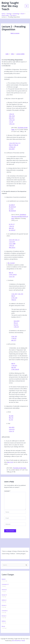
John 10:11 (12, 118)
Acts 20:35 (12, 149)
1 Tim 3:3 (14, 338)
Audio (7, 54)
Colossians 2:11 (5, 584)
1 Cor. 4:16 (12, 143)
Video (12, 54)
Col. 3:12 (16, 325)
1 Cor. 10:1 (20, 294)
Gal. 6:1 (13, 296)
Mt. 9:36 (11, 416)
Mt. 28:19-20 (12, 207)
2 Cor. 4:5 (11, 240)
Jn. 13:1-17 (12, 224)
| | (15, 54)
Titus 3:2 (14, 300)
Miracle (3, 626)
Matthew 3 (4, 600)
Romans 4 (4, 605)
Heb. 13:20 (12, 116)
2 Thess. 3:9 (12, 147)
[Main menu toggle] (27, 6)
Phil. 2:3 (16, 323)
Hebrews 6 (4, 590)
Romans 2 (4, 616)
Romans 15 (4, 595)
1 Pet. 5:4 (11, 114)
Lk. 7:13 (11, 420)
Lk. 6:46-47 (12, 205)
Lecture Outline (20, 54)
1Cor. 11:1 (18, 143)
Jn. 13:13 (11, 209)
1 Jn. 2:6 (11, 122)
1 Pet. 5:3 (11, 245)
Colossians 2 (5, 611)
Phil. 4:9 (16, 145)
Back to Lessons (15, 33)
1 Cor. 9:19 (12, 242)
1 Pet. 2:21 (12, 124)
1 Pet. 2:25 (12, 120)
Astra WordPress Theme (18, 641)
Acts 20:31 (12, 427)
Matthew (4, 621)
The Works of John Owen (19, 468)
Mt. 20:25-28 (12, 211)
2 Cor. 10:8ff (12, 244)
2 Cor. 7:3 (11, 431)
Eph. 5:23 (11, 228)
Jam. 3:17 (14, 340)
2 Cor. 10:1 (12, 276)
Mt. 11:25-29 (11, 263)
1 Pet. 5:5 (11, 226)
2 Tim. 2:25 (14, 298)
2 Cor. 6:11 (12, 429)
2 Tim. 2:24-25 (13, 274)
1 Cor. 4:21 (14, 294)
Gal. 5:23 (14, 367)
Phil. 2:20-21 (12, 247)
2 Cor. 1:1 (17, 240)
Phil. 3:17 (11, 145)
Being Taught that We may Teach (10, 6)
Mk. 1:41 (11, 418)
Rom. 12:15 (10, 462)
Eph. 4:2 (11, 273)
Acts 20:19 (16, 321)
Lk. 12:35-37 (12, 230)
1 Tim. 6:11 (14, 365)
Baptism (4, 579)
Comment (7, 491)
